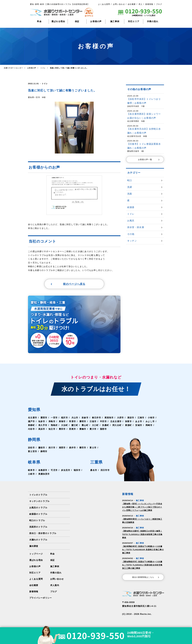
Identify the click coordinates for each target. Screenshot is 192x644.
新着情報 (149, 4)
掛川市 (52, 448)
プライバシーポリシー (41, 598)
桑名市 (94, 470)
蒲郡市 (103, 429)
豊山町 (85, 425)
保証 (77, 21)
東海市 (62, 422)
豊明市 (83, 422)
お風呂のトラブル (38, 508)
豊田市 (62, 429)
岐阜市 (31, 470)
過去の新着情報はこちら (146, 577)
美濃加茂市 (44, 474)
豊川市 (93, 429)
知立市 (52, 429)
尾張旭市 (109, 418)
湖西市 (62, 448)
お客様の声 (96, 21)
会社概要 (132, 4)
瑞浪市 (77, 470)
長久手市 (43, 425)
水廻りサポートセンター (13, 68)
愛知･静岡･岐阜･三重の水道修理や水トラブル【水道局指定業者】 (60, 4)
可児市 (54, 470)
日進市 (93, 422)
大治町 (64, 425)
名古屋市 (33, 418)
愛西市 (44, 418)
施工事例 (115, 21)
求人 (141, 4)
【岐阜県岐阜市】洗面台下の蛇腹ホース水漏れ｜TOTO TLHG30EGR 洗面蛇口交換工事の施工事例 (143, 550)
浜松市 (31, 448)
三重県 (96, 462)
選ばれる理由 (58, 21)
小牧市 (151, 418)
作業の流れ (153, 21)
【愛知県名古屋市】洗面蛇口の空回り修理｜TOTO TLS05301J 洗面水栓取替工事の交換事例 (142, 535)
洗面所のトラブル (38, 527)
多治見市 (66, 470)
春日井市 (96, 418)
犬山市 (75, 418)
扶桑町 (106, 425)
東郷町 (31, 425)
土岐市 (31, 474)
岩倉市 (85, 418)
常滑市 (72, 422)
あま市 (139, 422)
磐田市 (83, 448)
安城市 (139, 425)
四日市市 (105, 470)
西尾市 (72, 429)
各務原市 (43, 470)
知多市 (42, 422)
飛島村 (54, 425)
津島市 (52, 422)
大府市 (120, 418)
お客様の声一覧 (149, 160)
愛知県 (34, 410)
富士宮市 (33, 452)
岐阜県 (34, 462)
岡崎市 (149, 425)
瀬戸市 (31, 422)
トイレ (45, 84)
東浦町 (128, 425)
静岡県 (34, 440)
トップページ (36, 554)
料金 (39, 21)
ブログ (159, 4)
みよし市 (150, 422)
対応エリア (134, 21)
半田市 (103, 422)
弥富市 (128, 422)
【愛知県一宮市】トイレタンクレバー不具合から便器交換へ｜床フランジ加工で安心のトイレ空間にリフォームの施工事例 (142, 507)
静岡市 (44, 452)
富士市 (93, 448)
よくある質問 (104, 4)
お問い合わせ (119, 4)
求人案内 (55, 586)
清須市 (131, 418)
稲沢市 (64, 418)
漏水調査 (34, 546)
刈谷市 (31, 429)
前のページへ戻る (68, 284)
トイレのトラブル (38, 495)
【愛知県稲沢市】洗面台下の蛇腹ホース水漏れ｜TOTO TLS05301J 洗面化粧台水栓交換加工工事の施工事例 (142, 565)
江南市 (141, 418)
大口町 (95, 425)
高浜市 (42, 429)
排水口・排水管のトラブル (43, 534)
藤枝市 (42, 448)
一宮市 (54, 418)
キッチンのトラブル (39, 501)
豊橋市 (83, 429)
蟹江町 (75, 425)
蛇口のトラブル (37, 521)
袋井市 (72, 448)
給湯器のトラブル (38, 514)
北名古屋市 (116, 422)
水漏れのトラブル (38, 540)
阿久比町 (117, 425)
